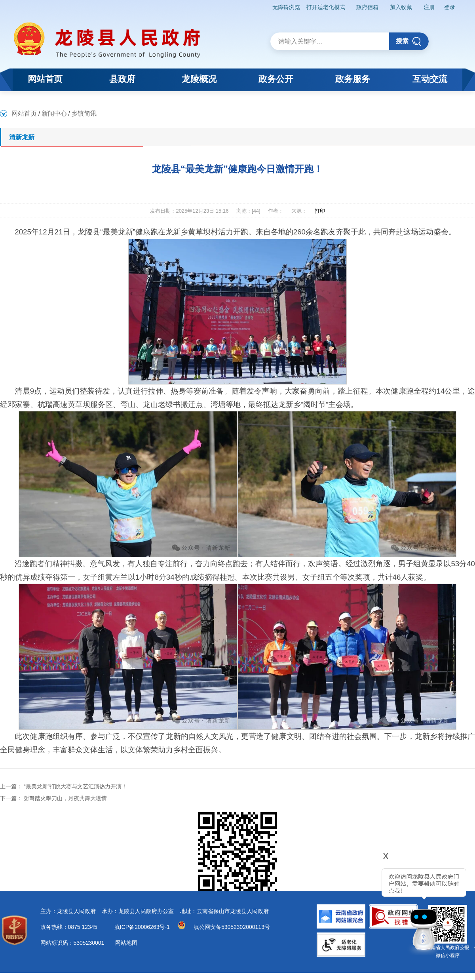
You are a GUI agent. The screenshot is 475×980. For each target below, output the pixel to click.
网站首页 (45, 79)
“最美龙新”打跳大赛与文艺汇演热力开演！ (75, 786)
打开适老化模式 (326, 7)
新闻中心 (54, 113)
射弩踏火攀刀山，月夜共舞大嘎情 (65, 798)
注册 (429, 7)
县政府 (122, 79)
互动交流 (430, 79)
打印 (320, 211)
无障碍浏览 (286, 7)
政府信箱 (367, 7)
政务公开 (276, 79)
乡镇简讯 (84, 113)
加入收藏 (401, 7)
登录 (450, 7)
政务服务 (353, 79)
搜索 (409, 41)
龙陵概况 (199, 79)
